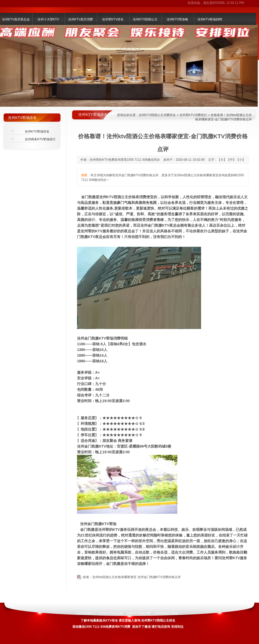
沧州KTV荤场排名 (37, 132)
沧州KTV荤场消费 (138, 614)
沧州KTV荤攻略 (177, 19)
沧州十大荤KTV (48, 19)
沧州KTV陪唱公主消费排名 (157, 115)
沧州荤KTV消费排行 (193, 115)
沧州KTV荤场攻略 (111, 614)
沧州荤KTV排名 (113, 19)
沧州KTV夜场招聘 (210, 19)
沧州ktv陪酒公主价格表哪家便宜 (114, 577)
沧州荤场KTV (86, 614)
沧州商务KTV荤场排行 (40, 139)
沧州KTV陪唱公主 (145, 19)
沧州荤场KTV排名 (166, 614)
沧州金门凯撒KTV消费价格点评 (159, 577)
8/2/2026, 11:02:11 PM (228, 3)
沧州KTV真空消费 (81, 19)
